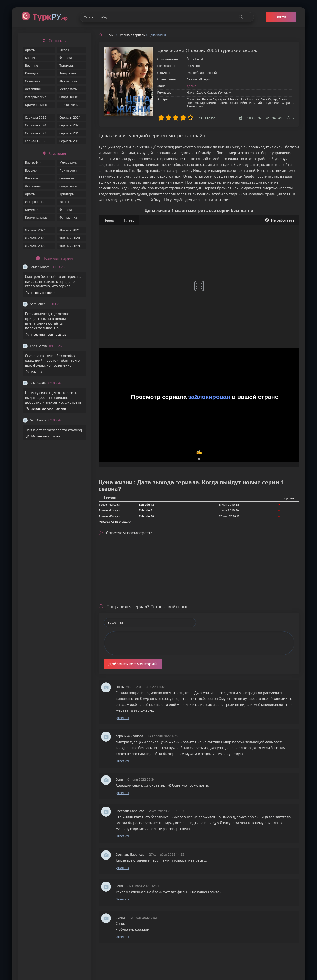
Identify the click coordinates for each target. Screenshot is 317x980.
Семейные (33, 81)
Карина (34, 372)
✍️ (199, 455)
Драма (192, 86)
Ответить (123, 718)
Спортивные (69, 97)
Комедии (32, 73)
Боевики (31, 58)
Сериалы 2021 (70, 118)
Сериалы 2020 (70, 125)
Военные (32, 66)
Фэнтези (66, 58)
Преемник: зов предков (46, 335)
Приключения (70, 105)
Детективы (33, 89)
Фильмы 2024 (35, 230)
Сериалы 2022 (36, 141)
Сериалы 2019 (70, 133)
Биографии (68, 73)
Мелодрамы (68, 89)
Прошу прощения (41, 293)
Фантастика (68, 81)
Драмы (30, 50)
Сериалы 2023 (36, 133)
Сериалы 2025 (36, 118)
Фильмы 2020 (70, 238)
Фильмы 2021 (70, 230)
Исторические (36, 97)
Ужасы (64, 50)
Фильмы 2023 (35, 238)
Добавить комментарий (133, 664)
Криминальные (36, 105)
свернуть (288, 498)
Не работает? (280, 220)
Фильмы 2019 (70, 246)
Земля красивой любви (46, 409)
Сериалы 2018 (70, 141)
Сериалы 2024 (36, 125)
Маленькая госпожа (43, 436)
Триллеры (67, 66)
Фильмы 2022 (35, 246)
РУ (50, 17)
